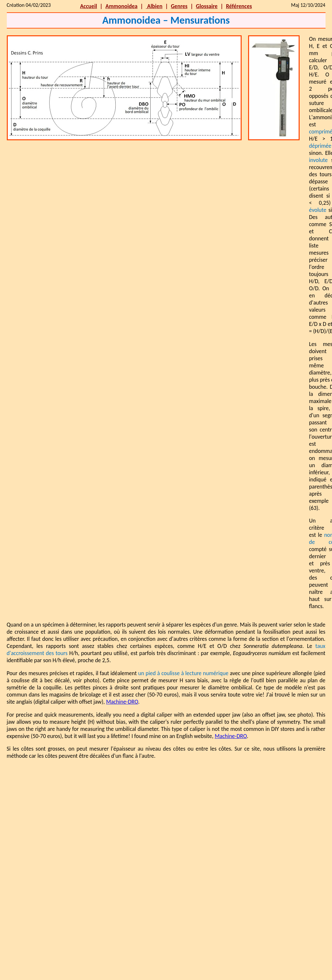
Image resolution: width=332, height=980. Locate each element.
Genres (179, 6)
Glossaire (207, 6)
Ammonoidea (121, 6)
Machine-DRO (122, 702)
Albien (154, 6)
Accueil (88, 6)
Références (239, 6)
